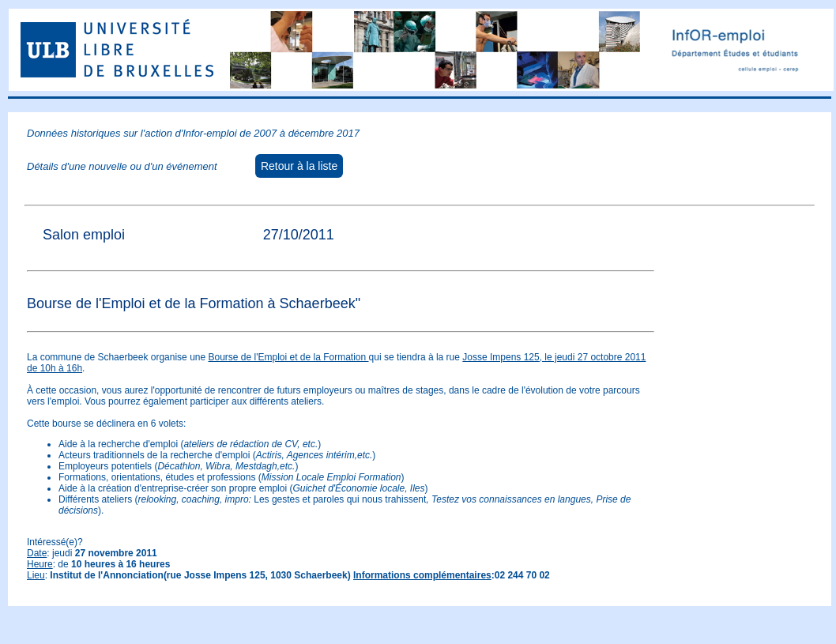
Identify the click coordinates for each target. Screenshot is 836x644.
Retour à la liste (299, 166)
